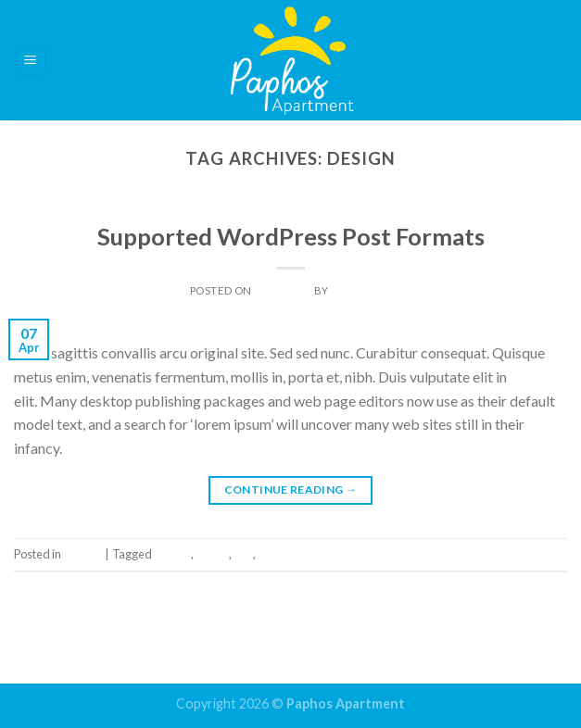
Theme (290, 210)
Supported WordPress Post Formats (291, 236)
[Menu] (31, 61)
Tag (243, 554)
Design (172, 554)
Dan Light (361, 290)
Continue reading (291, 490)
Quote (212, 554)
